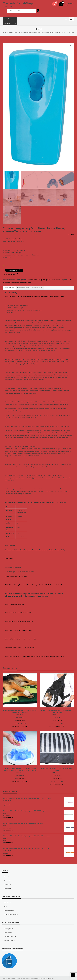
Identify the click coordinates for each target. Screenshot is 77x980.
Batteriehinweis (9, 911)
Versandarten (9, 559)
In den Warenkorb (13, 270)
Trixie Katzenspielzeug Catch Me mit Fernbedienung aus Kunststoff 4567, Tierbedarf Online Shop (34, 297)
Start (5, 33)
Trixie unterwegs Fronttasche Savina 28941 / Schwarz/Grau (57, 711)
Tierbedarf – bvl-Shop (18, 3)
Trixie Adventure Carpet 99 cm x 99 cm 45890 (19, 622)
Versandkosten (19, 239)
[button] (71, 46)
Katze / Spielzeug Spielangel (19, 282)
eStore (35, 978)
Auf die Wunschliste (10, 274)
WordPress (51, 978)
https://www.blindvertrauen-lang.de (16, 576)
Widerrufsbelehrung (10, 937)
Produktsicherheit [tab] (23, 288)
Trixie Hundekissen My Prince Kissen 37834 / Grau (57, 769)
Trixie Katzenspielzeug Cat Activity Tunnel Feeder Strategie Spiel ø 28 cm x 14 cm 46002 (20, 769)
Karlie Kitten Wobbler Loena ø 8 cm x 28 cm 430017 (21, 648)
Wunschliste (8, 889)
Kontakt (7, 877)
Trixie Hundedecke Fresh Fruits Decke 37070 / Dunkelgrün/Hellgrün (20, 711)
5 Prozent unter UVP (14, 33)
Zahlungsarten (9, 929)
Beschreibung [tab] (9, 288)
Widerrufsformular (10, 940)
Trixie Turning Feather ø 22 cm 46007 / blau (18, 630)
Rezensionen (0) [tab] (37, 288)
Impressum (8, 903)
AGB (6, 907)
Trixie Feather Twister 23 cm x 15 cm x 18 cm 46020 (21, 639)
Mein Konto (8, 881)
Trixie (30, 282)
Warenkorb (8, 885)
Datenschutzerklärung (11, 915)
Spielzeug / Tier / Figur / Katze (50, 280)
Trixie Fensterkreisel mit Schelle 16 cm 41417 (19, 613)
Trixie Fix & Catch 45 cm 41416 (14, 604)
